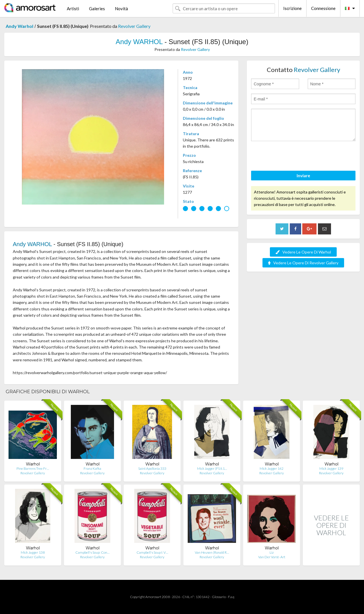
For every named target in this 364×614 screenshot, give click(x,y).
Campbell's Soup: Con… (92, 552)
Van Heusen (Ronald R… (212, 552)
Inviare (303, 176)
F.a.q (231, 597)
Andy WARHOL (139, 42)
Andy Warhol (19, 26)
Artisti (73, 9)
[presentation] (294, 157)
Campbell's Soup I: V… (152, 552)
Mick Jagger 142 (272, 468)
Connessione (323, 8)
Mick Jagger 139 (331, 468)
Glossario (219, 597)
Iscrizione (292, 8)
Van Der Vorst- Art (272, 557)
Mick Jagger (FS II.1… (212, 468)
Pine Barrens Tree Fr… (33, 468)
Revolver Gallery (134, 26)
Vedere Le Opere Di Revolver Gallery (303, 263)
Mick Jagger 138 (33, 552)
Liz (272, 552)
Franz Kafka (92, 468)
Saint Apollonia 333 (152, 468)
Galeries (97, 9)
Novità (121, 9)
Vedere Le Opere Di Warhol (303, 252)
